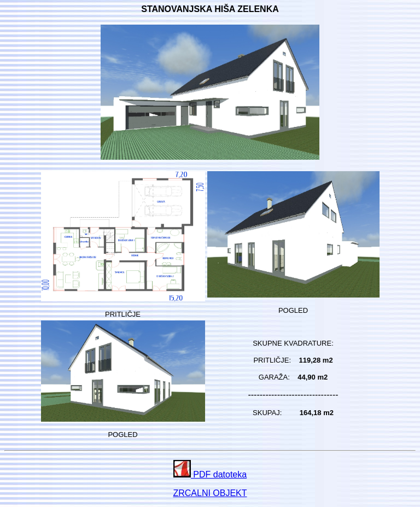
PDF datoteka (210, 474)
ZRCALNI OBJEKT (210, 493)
